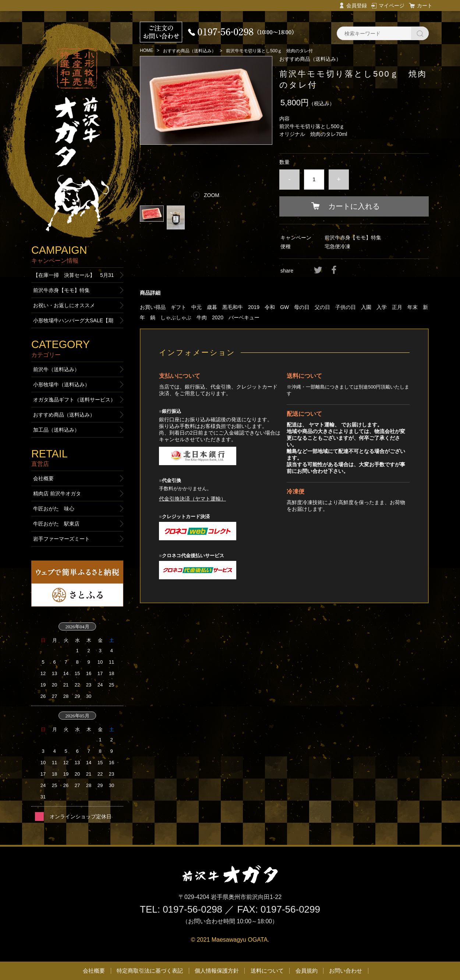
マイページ (392, 6)
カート (425, 6)
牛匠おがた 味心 (54, 509)
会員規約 (307, 971)
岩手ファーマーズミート (61, 539)
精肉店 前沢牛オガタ (57, 493)
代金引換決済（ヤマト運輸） (192, 499)
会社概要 (43, 478)
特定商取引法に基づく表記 (150, 971)
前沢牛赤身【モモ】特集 (353, 238)
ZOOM (212, 195)
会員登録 (357, 6)
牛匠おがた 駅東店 (56, 524)
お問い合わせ (346, 971)
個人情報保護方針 (217, 971)
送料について (267, 971)
